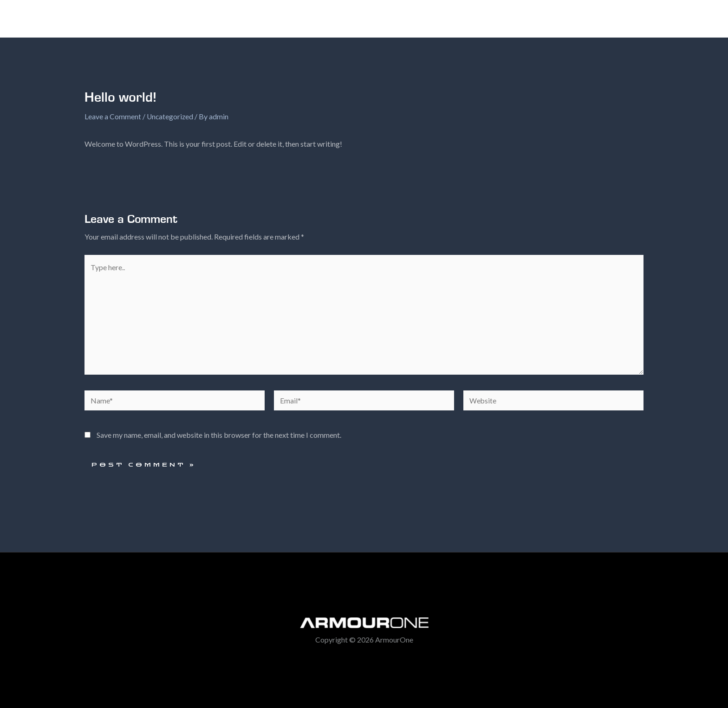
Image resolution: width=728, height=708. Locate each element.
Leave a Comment (113, 116)
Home (377, 19)
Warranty (515, 19)
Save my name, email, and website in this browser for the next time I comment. (219, 438)
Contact (562, 19)
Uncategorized (171, 116)
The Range (427, 19)
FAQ (474, 19)
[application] (446, 19)
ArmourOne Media (625, 19)
